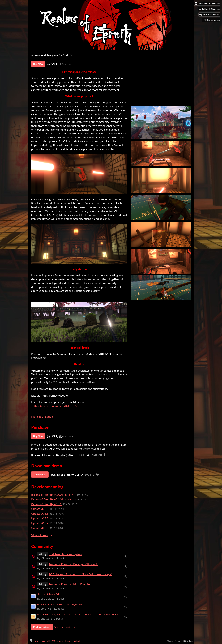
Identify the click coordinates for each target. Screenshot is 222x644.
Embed (77, 641)
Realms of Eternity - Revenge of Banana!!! (73, 564)
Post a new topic (42, 627)
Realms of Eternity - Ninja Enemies (69, 584)
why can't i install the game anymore (59, 604)
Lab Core (46, 618)
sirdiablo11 (48, 598)
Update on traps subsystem (65, 554)
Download (40, 474)
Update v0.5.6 (40, 513)
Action (178, 641)
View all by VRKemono (52, 641)
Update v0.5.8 (40, 509)
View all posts (40, 535)
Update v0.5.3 (40, 528)
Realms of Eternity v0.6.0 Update (51, 499)
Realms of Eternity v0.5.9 (46, 504)
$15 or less (188, 641)
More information (44, 416)
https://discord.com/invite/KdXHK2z (55, 406)
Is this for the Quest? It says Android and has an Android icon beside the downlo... (87, 614)
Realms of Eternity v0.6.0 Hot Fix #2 (53, 495)
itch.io (37, 641)
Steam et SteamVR (49, 594)
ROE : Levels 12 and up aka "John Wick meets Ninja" (80, 574)
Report (68, 641)
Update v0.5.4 (40, 523)
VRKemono (48, 558)
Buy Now (38, 64)
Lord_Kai (46, 608)
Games (170, 641)
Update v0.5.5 (40, 518)
